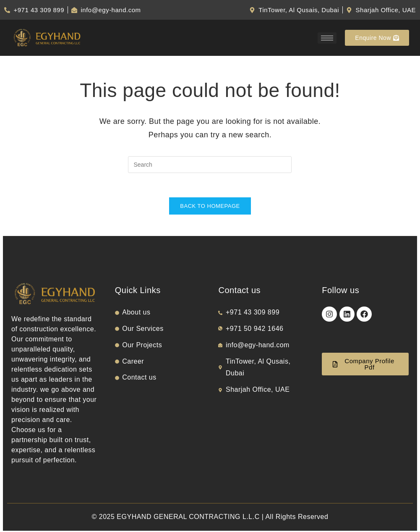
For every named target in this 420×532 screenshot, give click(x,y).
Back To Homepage (210, 207)
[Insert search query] (210, 165)
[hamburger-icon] (327, 38)
